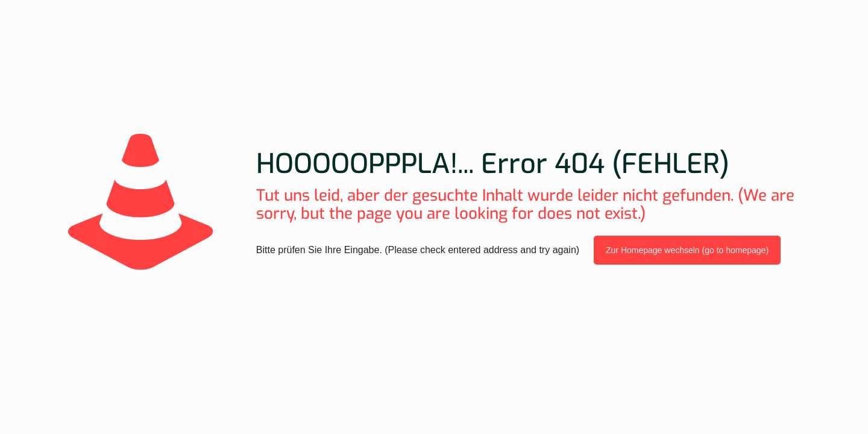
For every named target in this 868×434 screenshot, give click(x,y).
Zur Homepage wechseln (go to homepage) (687, 250)
